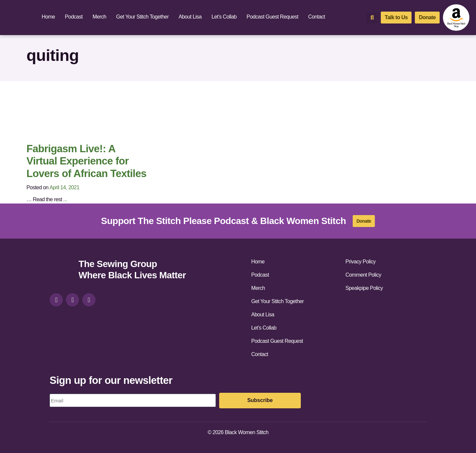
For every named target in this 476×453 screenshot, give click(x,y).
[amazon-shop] (456, 18)
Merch (99, 17)
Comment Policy (363, 275)
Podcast (74, 17)
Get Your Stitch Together (142, 17)
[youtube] (89, 300)
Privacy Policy (360, 262)
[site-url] (61, 271)
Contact (317, 17)
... (65, 199)
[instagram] (56, 300)
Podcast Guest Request (272, 17)
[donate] (427, 18)
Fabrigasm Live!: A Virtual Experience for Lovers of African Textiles (86, 161)
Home (48, 17)
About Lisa (190, 17)
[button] (372, 18)
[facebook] (72, 300)
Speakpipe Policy (364, 288)
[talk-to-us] (396, 18)
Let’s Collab (224, 17)
